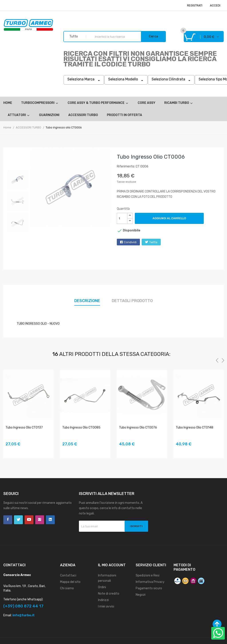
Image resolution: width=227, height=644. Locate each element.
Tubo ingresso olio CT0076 (138, 428)
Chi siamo (67, 588)
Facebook (8, 520)
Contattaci (68, 575)
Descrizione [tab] (87, 301)
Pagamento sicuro (149, 588)
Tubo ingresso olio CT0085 (81, 428)
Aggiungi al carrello (169, 218)
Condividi (130, 242)
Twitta (153, 242)
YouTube (29, 520)
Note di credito (109, 594)
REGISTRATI (195, 5)
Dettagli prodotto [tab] (132, 301)
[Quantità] (122, 218)
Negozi (141, 595)
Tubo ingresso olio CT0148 (195, 428)
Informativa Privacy (150, 582)
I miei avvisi (106, 606)
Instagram (40, 520)
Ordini (102, 587)
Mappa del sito (70, 582)
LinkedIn (50, 520)
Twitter (18, 520)
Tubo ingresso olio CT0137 (24, 428)
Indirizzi (103, 600)
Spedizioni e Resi (148, 575)
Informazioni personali (107, 578)
